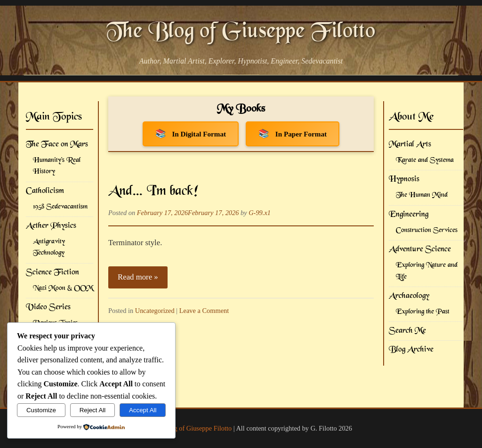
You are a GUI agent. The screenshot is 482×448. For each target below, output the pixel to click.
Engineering (409, 215)
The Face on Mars (57, 144)
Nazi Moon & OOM (63, 288)
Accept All (143, 410)
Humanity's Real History (57, 166)
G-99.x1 (260, 213)
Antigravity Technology (49, 247)
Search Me (407, 331)
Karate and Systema (425, 160)
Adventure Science (420, 249)
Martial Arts (410, 144)
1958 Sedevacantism (60, 207)
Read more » (138, 277)
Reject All (93, 410)
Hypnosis (404, 179)
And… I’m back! (153, 192)
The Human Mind (422, 195)
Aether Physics (51, 226)
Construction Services (427, 230)
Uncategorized (155, 311)
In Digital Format (199, 134)
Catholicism (45, 191)
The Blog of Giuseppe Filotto (241, 32)
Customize (41, 410)
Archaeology (409, 296)
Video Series (48, 307)
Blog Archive (411, 350)
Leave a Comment (204, 311)
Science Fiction (52, 272)
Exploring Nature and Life (427, 271)
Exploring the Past (423, 312)
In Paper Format (301, 134)
